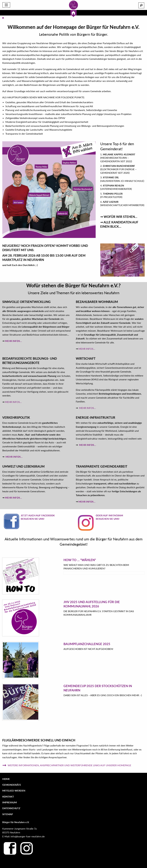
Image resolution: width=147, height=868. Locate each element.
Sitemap (8, 814)
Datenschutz (11, 808)
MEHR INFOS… (13, 341)
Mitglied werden (14, 791)
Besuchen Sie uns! (33, 519)
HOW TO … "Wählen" (80, 560)
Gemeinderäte (12, 785)
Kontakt (8, 796)
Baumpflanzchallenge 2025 (87, 644)
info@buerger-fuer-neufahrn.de (28, 836)
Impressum (10, 802)
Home (6, 779)
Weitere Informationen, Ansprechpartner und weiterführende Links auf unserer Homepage (67, 765)
